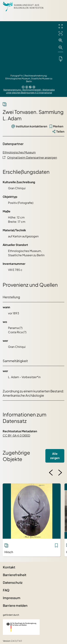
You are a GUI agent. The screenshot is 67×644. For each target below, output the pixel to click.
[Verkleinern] (61, 48)
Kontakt (9, 567)
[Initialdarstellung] (61, 33)
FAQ (6, 590)
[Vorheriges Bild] (51, 473)
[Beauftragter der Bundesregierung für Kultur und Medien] (21, 627)
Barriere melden (15, 605)
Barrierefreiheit (15, 575)
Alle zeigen (55, 456)
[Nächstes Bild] (60, 473)
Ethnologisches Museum (19, 152)
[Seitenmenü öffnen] (60, 7)
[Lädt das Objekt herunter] (61, 59)
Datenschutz (13, 582)
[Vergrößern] (61, 40)
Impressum (12, 598)
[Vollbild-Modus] (61, 26)
